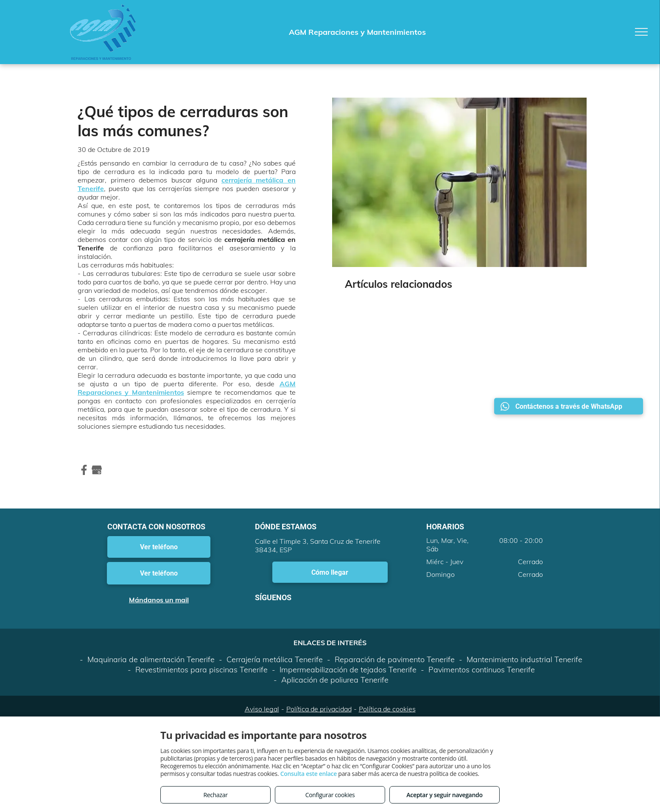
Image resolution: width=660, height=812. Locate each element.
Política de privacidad (319, 709)
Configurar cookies (330, 795)
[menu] (641, 32)
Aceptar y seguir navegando (444, 795)
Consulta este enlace (309, 774)
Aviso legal (262, 709)
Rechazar (215, 795)
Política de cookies (387, 709)
